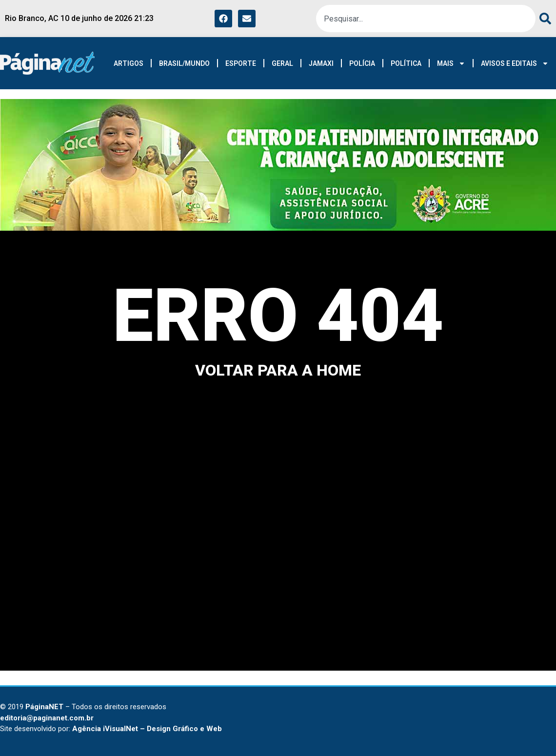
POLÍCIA (362, 63)
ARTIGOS (129, 63)
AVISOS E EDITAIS (515, 63)
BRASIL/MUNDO (184, 63)
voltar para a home (278, 370)
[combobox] (426, 19)
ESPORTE (241, 63)
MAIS (451, 63)
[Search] (543, 19)
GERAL (282, 63)
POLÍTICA (406, 63)
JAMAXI (321, 63)
